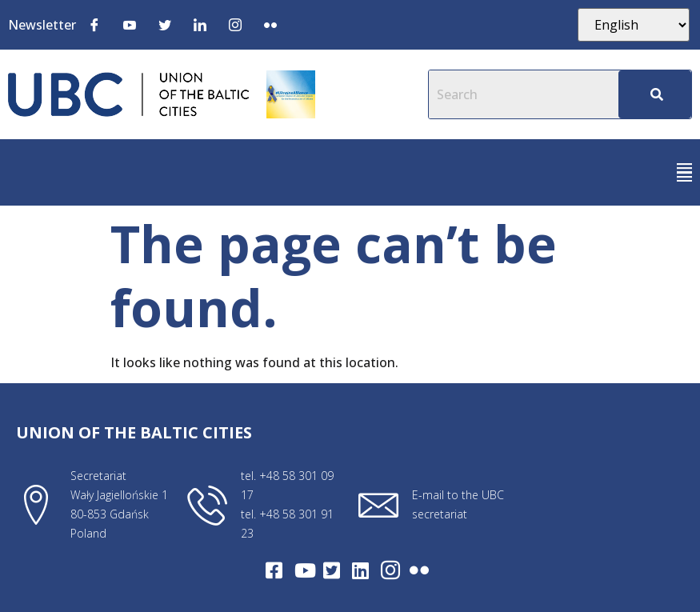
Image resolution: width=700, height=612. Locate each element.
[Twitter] (165, 24)
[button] (684, 172)
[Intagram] (390, 570)
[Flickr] (270, 24)
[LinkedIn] (200, 24)
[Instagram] (235, 24)
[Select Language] (634, 25)
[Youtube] (130, 24)
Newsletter (42, 25)
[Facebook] (94, 24)
